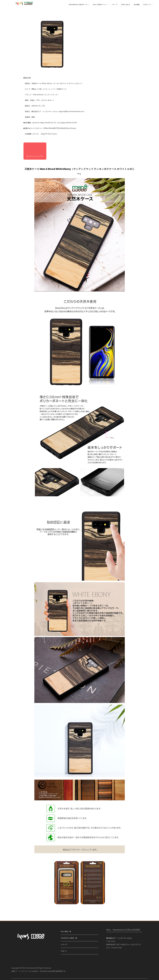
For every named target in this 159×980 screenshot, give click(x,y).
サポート (64, 951)
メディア (114, 5)
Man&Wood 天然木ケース (78, 5)
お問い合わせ (126, 5)
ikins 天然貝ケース (99, 5)
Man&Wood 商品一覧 (69, 938)
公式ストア (147, 5)
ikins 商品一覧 (66, 931)
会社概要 (137, 5)
